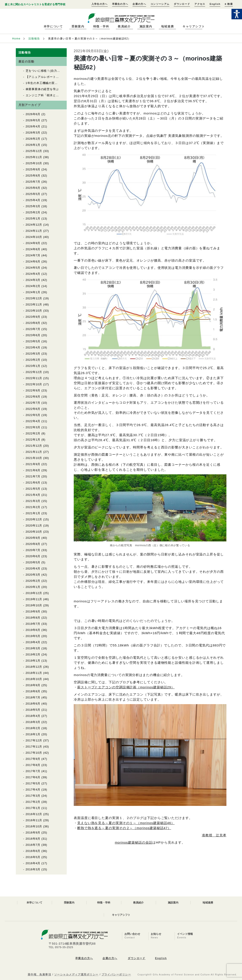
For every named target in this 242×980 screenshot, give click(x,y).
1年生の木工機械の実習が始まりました (52, 83)
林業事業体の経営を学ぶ (42, 89)
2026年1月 (33, 145)
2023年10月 (34, 311)
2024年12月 (34, 225)
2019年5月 (33, 636)
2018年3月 (33, 722)
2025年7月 (33, 182)
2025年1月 (33, 219)
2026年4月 (33, 126)
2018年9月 (33, 685)
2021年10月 (34, 458)
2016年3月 (33, 869)
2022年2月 (33, 433)
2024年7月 (33, 255)
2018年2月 (33, 728)
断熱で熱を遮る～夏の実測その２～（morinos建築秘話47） (124, 828)
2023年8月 (33, 323)
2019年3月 (33, 648)
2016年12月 (34, 814)
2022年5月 (33, 415)
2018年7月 (33, 697)
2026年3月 (33, 133)
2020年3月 (33, 575)
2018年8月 (33, 691)
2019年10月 (34, 605)
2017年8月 (33, 765)
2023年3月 (33, 354)
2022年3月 (33, 427)
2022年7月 (33, 403)
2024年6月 (33, 262)
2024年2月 (33, 286)
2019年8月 (33, 618)
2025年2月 (33, 212)
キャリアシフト (194, 26)
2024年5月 (33, 268)
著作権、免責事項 (39, 975)
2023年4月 (33, 347)
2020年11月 (34, 526)
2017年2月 (33, 802)
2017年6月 (33, 777)
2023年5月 (33, 341)
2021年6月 (33, 483)
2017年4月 (33, 790)
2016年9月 (33, 833)
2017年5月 (33, 783)
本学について (53, 26)
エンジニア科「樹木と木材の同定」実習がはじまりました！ (66, 95)
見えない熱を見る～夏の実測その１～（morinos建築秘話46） (126, 823)
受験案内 (78, 26)
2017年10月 (34, 753)
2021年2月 (33, 507)
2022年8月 (33, 397)
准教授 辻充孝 (214, 835)
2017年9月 (33, 759)
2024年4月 (33, 274)
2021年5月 (33, 489)
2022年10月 (34, 384)
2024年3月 (33, 280)
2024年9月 (33, 243)
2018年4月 (33, 716)
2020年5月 (33, 562)
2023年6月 (33, 335)
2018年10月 (34, 679)
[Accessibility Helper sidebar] (237, 14)
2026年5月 (33, 120)
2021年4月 (33, 495)
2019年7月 (33, 624)
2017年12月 (34, 740)
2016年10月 (34, 826)
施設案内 (146, 26)
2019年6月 (33, 630)
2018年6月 (33, 704)
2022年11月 (34, 378)
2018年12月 (34, 667)
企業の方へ (139, 4)
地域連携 (167, 26)
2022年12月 (34, 372)
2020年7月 (33, 550)
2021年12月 (34, 446)
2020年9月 (33, 538)
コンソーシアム (160, 4)
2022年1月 (33, 440)
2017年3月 (33, 796)
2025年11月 (34, 157)
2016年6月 (33, 851)
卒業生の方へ (120, 4)
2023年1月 (33, 366)
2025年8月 (33, 176)
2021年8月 (33, 470)
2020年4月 (33, 569)
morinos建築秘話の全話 (134, 842)
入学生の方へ (100, 4)
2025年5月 (33, 194)
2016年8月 (33, 839)
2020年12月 (34, 519)
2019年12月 (34, 593)
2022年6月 (33, 409)
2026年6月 (33, 114)
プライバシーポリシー (116, 975)
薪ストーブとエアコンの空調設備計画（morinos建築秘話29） (126, 687)
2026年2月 (33, 139)
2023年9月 (33, 317)
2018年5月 (33, 710)
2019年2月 (33, 654)
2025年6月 (33, 188)
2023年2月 (33, 360)
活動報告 (34, 39)
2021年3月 (33, 501)
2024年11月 (34, 231)
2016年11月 (34, 820)
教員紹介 (124, 26)
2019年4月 (33, 642)
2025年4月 (33, 200)
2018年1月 (33, 734)
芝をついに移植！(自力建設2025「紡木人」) (56, 71)
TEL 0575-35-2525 (61, 947)
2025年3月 (33, 206)
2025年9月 (33, 169)
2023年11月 (34, 304)
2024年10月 (34, 237)
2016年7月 (33, 845)
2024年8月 (33, 249)
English (215, 4)
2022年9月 (33, 390)
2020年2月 (33, 581)
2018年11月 (34, 673)
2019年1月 (33, 661)
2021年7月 (33, 476)
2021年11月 (34, 452)
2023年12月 (34, 298)
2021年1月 (33, 513)
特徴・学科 (101, 26)
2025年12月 (34, 151)
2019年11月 (34, 599)
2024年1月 (33, 292)
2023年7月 (33, 329)
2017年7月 (33, 771)
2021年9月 (33, 464)
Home (16, 39)
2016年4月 (33, 863)
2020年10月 (34, 532)
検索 (229, 4)
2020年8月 (33, 544)
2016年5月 (33, 857)
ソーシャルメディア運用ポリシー (76, 975)
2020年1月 (33, 587)
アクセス (200, 4)
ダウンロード (182, 4)
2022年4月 (33, 421)
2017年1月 (33, 808)
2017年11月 (34, 747)
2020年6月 (33, 556)
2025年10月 (34, 163)
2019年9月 (33, 611)
